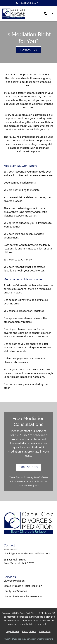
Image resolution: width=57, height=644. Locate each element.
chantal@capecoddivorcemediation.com (27, 554)
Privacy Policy (29, 631)
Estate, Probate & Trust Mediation (23, 586)
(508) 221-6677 (19, 435)
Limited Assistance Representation (23, 596)
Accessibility (45, 631)
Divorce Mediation (14, 581)
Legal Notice (12, 631)
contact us (29, 50)
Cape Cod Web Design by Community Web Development (29, 639)
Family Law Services (15, 591)
